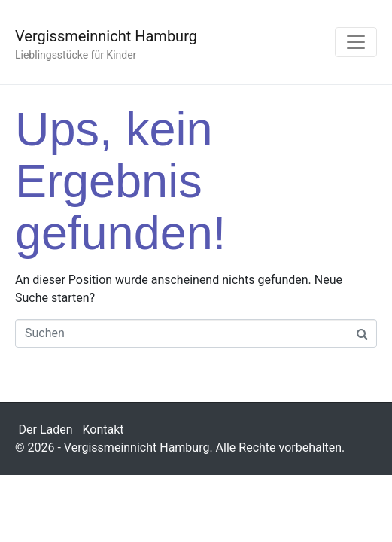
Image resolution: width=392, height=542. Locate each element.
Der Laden (46, 429)
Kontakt (103, 429)
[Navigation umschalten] (356, 42)
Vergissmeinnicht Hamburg (106, 36)
